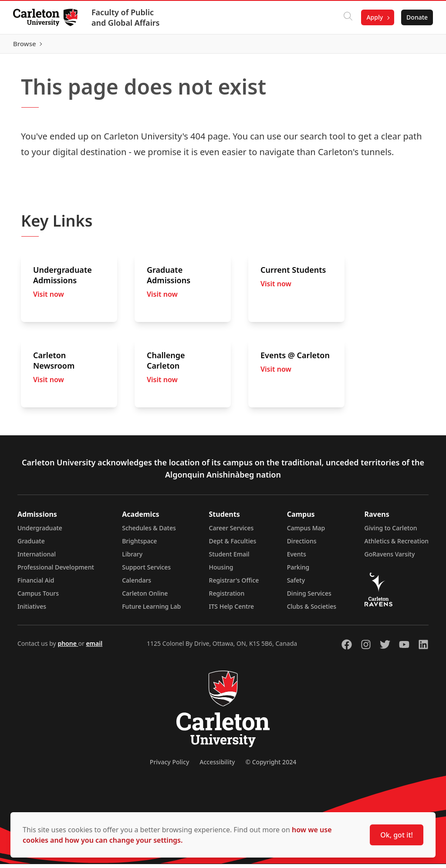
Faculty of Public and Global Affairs (127, 17)
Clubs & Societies (312, 610)
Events (297, 558)
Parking (298, 571)
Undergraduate (40, 532)
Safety (296, 584)
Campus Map (306, 532)
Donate (416, 17)
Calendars (137, 584)
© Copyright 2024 (271, 766)
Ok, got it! (397, 835)
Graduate (31, 545)
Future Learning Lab (151, 610)
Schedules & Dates (149, 532)
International (37, 558)
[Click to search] (347, 17)
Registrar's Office (234, 584)
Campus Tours (38, 597)
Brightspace (139, 545)
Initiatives (32, 610)
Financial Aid (36, 584)
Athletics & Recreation (397, 545)
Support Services (146, 571)
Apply (374, 17)
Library (132, 558)
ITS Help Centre (232, 610)
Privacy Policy (169, 766)
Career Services (231, 532)
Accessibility (217, 766)
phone (68, 647)
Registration (227, 597)
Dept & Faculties (233, 545)
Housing (221, 571)
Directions (302, 545)
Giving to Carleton (391, 532)
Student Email (229, 558)
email (94, 647)
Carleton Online (145, 597)
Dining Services (309, 597)
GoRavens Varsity (390, 558)
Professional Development (56, 571)
